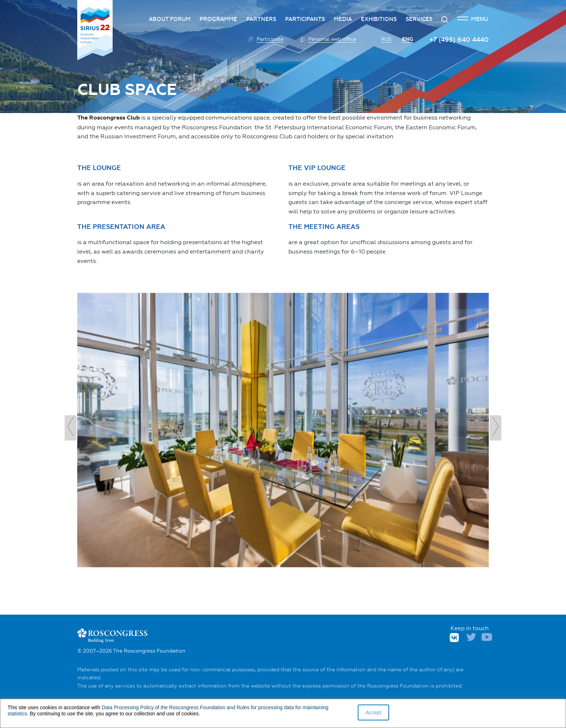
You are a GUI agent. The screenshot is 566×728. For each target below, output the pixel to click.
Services (419, 19)
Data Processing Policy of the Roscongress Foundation (164, 707)
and (231, 707)
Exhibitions (379, 19)
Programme (218, 19)
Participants (305, 19)
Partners (261, 19)
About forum (170, 19)
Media (343, 19)
